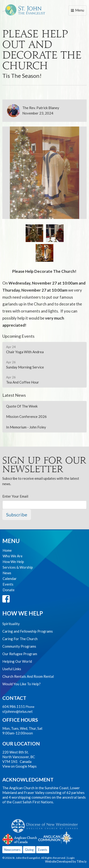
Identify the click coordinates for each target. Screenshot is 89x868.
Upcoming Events (18, 336)
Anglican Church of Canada (20, 839)
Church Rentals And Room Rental (28, 676)
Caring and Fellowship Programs (28, 631)
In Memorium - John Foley (26, 427)
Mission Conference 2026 (26, 416)
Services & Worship (18, 567)
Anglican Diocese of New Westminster (46, 824)
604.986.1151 (14, 706)
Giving (29, 850)
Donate (9, 590)
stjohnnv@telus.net (17, 711)
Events (8, 584)
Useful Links (12, 669)
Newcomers (12, 850)
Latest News (14, 395)
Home (7, 550)
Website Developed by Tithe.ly (66, 861)
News (7, 573)
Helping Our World (17, 661)
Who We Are (13, 556)
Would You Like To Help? (21, 684)
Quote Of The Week (22, 406)
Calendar (10, 579)
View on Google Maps (19, 766)
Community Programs (19, 646)
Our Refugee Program (20, 654)
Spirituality (11, 624)
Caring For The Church (20, 639)
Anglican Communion (56, 838)
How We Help (13, 562)
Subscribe (17, 515)
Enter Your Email (15, 496)
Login (71, 858)
